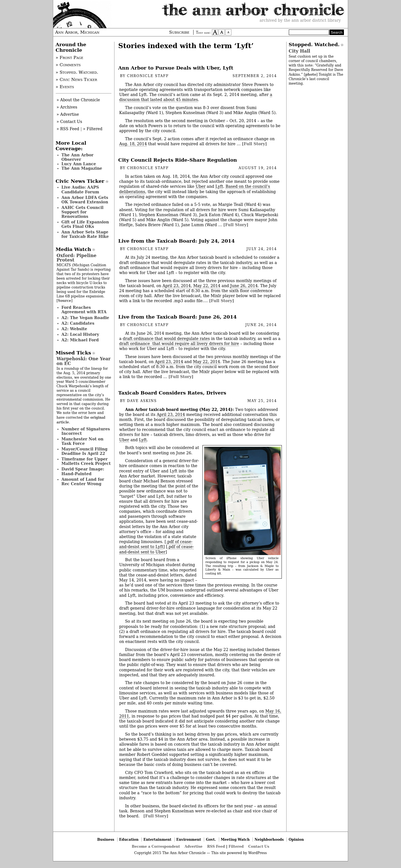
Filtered (236, 846)
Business (106, 839)
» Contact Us (69, 122)
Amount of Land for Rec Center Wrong (83, 482)
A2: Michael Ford (80, 340)
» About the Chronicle (78, 100)
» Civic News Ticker (76, 80)
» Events (65, 87)
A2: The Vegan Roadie (85, 318)
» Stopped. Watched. (77, 72)
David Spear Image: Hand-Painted (83, 471)
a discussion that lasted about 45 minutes (196, 97)
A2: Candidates (78, 323)
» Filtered (93, 129)
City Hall (299, 51)
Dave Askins (142, 401)
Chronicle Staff (148, 76)
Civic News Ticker (80, 181)
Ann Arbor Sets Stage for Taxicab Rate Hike (85, 234)
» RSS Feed (68, 129)
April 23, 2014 (177, 286)
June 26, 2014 (244, 286)
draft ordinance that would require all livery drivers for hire (179, 344)
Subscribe (179, 32)
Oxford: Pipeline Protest (76, 258)
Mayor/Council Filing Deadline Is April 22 (85, 451)
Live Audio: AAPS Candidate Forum (80, 189)
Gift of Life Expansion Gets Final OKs (85, 224)
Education (129, 839)
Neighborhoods (269, 839)
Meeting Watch (235, 839)
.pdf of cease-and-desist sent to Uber (157, 549)
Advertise (194, 846)
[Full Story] (255, 144)
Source (65, 301)
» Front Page (70, 58)
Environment (189, 839)
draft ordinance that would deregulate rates (166, 339)
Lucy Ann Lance (79, 164)
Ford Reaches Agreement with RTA (84, 310)
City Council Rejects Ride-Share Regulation (178, 160)
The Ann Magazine (82, 168)
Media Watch (74, 249)
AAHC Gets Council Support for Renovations (83, 212)
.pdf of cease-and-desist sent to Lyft (156, 544)
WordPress (257, 853)
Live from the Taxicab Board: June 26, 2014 (178, 317)
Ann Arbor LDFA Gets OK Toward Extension (85, 200)
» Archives (67, 107)
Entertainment (157, 839)
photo (311, 74)
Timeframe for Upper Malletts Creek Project (86, 461)
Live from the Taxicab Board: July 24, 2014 (177, 241)
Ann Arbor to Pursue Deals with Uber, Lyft (176, 68)
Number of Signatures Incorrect (86, 431)
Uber (200, 186)
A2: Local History (80, 334)
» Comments (68, 65)
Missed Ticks (74, 353)
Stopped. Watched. (314, 45)
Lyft (219, 186)
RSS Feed (216, 846)
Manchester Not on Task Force (83, 441)
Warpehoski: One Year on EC (84, 361)
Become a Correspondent (156, 846)
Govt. (211, 839)
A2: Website (74, 329)
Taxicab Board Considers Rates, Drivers (172, 393)
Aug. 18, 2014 (133, 144)
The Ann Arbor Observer (78, 157)
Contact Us (259, 846)
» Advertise (68, 114)
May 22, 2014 (207, 286)
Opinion (296, 839)
